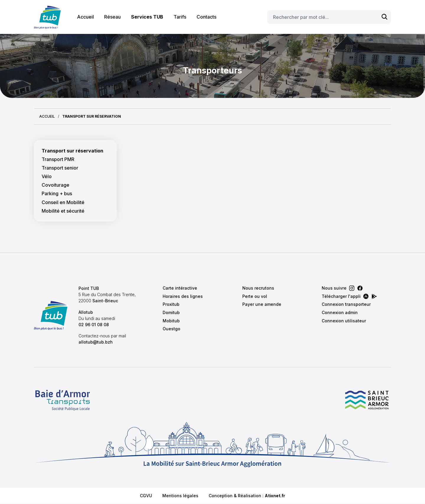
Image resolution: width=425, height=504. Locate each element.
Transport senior (60, 168)
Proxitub (171, 304)
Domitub (171, 312)
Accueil (85, 17)
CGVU (146, 496)
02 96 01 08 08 (94, 325)
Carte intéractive (180, 288)
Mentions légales (180, 496)
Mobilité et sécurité (63, 211)
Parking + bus (57, 194)
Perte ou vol (255, 296)
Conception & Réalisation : (247, 496)
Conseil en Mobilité (63, 202)
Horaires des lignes (183, 296)
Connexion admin (340, 312)
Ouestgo (171, 329)
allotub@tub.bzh (96, 342)
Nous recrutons (258, 288)
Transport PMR (58, 159)
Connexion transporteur (346, 304)
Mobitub (171, 321)
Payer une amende (262, 304)
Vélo (47, 177)
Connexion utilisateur (344, 321)
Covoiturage (55, 185)
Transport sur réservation (72, 151)
